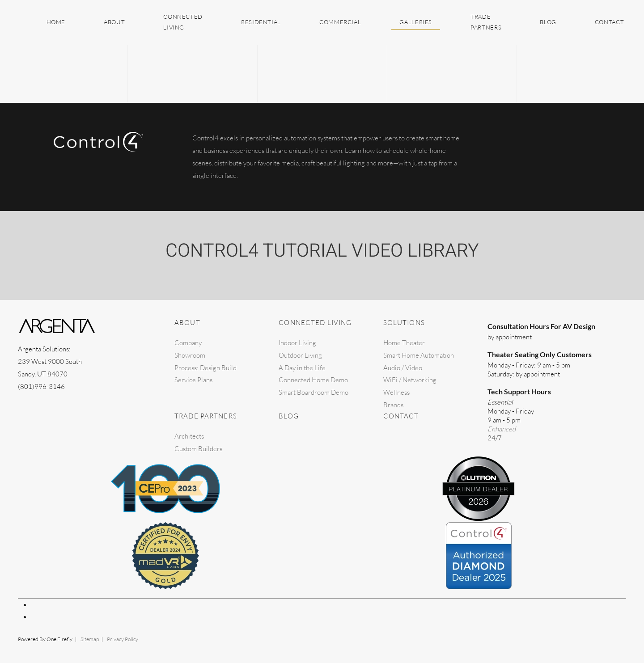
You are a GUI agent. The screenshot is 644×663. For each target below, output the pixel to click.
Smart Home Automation (419, 355)
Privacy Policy (123, 639)
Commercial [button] (340, 22)
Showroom (190, 355)
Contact (609, 22)
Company (188, 343)
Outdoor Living (300, 355)
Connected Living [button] (183, 22)
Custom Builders (198, 449)
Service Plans (193, 380)
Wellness (396, 392)
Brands (393, 405)
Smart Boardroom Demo (314, 392)
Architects (189, 436)
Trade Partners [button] (486, 22)
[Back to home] (19, 22)
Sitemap (90, 639)
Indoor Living (297, 343)
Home (56, 22)
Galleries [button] (416, 22)
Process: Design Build (205, 368)
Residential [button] (261, 22)
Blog (548, 22)
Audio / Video (403, 368)
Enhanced (502, 429)
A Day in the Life (302, 368)
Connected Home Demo (313, 380)
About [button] (114, 22)
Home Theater (404, 343)
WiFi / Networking (410, 380)
